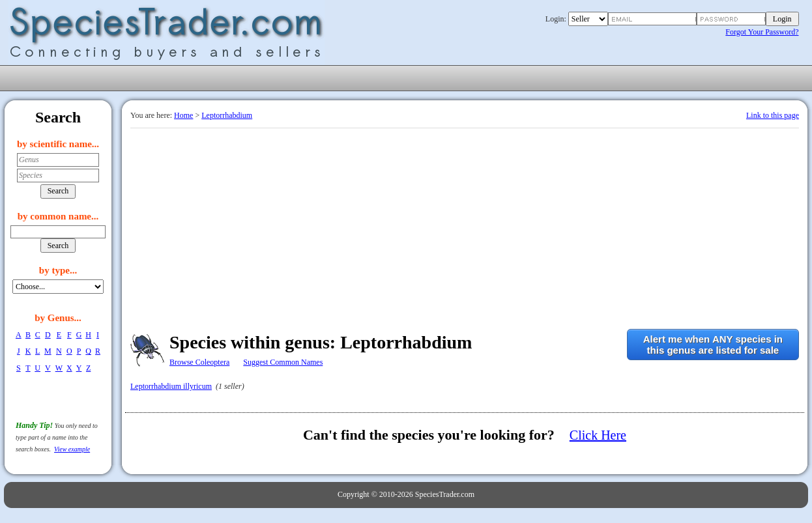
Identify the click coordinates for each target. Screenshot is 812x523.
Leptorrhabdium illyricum (171, 386)
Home (183, 115)
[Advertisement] (465, 226)
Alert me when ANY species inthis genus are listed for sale (713, 345)
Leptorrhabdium (227, 115)
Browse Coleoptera (199, 362)
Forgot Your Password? (762, 32)
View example (72, 449)
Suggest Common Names (283, 362)
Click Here (598, 435)
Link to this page (773, 115)
